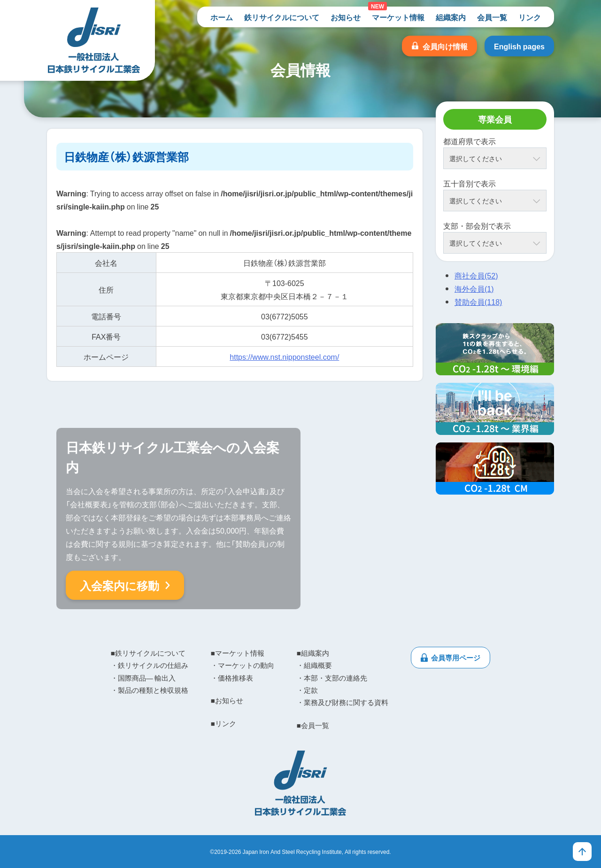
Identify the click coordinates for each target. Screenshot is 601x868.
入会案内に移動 (119, 585)
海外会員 (474, 288)
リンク (530, 17)
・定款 (307, 690)
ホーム (222, 17)
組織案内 (451, 17)
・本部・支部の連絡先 (332, 678)
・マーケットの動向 (243, 665)
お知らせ (346, 17)
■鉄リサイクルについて (148, 653)
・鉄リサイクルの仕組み (150, 665)
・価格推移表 (232, 678)
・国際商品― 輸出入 (143, 678)
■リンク (223, 723)
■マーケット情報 (238, 653)
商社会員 (476, 275)
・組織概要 (314, 665)
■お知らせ (227, 700)
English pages (519, 46)
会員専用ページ (456, 658)
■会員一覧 (313, 725)
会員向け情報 (445, 46)
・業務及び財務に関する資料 (343, 702)
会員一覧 (492, 17)
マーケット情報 (398, 17)
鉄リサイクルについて (282, 17)
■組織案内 (313, 653)
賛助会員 (478, 302)
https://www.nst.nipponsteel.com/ (284, 356)
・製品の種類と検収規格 (150, 690)
